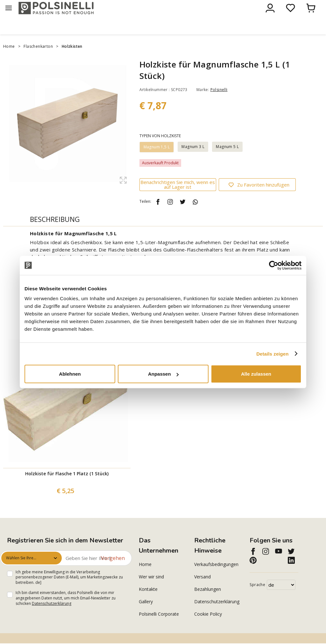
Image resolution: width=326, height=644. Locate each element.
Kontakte (148, 602)
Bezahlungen (208, 602)
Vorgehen (113, 570)
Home (9, 59)
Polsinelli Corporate (159, 626)
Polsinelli (219, 102)
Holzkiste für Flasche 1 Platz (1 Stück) (67, 486)
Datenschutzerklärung (52, 616)
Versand (202, 589)
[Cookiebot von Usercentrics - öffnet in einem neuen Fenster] (274, 265)
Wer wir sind (151, 589)
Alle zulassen (256, 374)
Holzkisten (72, 59)
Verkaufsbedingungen (216, 577)
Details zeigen (272, 354)
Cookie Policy (208, 626)
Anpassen (163, 374)
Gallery (146, 614)
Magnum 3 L (193, 159)
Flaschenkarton (38, 59)
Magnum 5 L (227, 159)
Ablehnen (70, 374)
